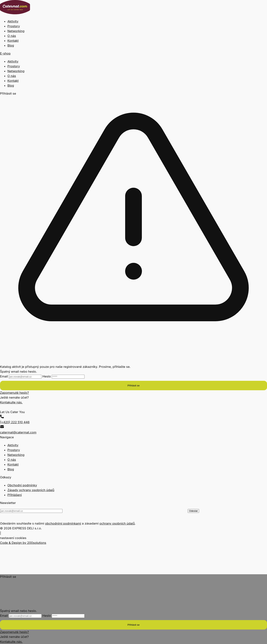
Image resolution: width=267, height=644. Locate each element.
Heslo (64, 376)
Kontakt (13, 41)
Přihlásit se (133, 386)
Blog (11, 45)
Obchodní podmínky (22, 485)
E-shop (5, 53)
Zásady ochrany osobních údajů (31, 490)
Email (21, 376)
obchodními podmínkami (63, 523)
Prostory (14, 26)
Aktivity (13, 21)
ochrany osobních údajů (117, 523)
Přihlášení (15, 495)
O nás (12, 36)
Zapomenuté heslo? (14, 393)
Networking (16, 31)
